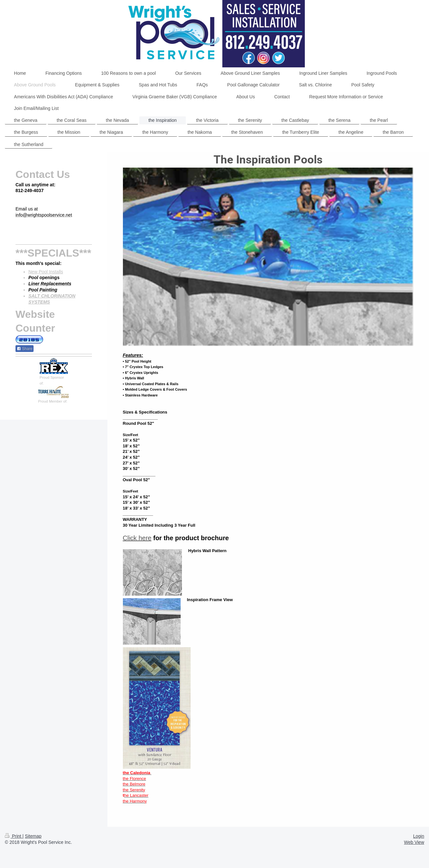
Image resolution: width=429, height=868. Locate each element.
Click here (137, 538)
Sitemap (33, 836)
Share (25, 349)
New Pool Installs (46, 272)
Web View (414, 842)
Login (419, 836)
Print (14, 836)
